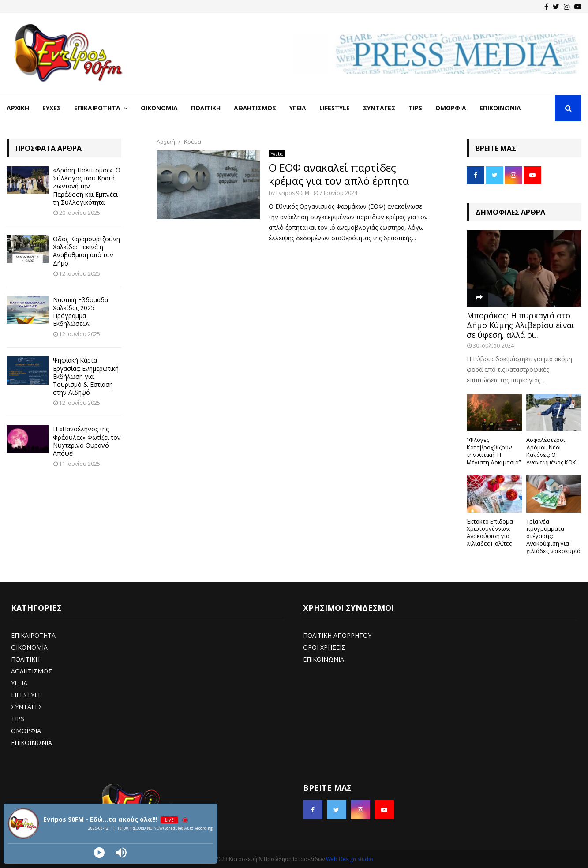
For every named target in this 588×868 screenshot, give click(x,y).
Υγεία (298, 108)
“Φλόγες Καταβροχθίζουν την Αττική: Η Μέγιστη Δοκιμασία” (494, 451)
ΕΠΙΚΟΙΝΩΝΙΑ (32, 743)
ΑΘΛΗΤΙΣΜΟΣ (32, 671)
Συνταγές (379, 108)
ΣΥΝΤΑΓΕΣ (27, 707)
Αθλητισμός (255, 108)
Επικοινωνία (500, 108)
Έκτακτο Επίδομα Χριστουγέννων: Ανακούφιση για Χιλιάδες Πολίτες (490, 532)
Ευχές (52, 108)
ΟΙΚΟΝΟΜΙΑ (29, 647)
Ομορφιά (451, 108)
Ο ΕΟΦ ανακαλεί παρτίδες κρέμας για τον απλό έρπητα (339, 174)
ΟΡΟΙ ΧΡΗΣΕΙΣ (324, 647)
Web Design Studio (350, 859)
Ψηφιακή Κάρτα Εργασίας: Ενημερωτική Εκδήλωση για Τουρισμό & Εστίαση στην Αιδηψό (86, 376)
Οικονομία (159, 108)
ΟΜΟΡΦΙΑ (26, 731)
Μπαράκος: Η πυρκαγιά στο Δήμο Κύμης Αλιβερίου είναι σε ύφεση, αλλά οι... (521, 325)
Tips (415, 108)
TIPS (18, 719)
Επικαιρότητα (97, 108)
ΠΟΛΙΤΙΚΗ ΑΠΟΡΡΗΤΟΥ (337, 635)
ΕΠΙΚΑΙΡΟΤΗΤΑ (33, 635)
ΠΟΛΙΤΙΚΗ (25, 659)
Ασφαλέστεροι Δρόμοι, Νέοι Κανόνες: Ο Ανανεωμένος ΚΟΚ (551, 451)
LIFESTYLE (26, 695)
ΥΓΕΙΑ (19, 683)
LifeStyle (335, 108)
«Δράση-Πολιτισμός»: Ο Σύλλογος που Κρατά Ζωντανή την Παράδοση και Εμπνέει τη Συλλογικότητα (87, 186)
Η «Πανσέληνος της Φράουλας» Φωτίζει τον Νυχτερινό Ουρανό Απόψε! (87, 441)
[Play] (99, 853)
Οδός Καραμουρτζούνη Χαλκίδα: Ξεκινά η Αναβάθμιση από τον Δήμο (86, 251)
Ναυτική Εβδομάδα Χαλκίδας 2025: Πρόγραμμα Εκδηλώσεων (81, 312)
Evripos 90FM (293, 193)
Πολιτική (206, 108)
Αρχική (18, 108)
